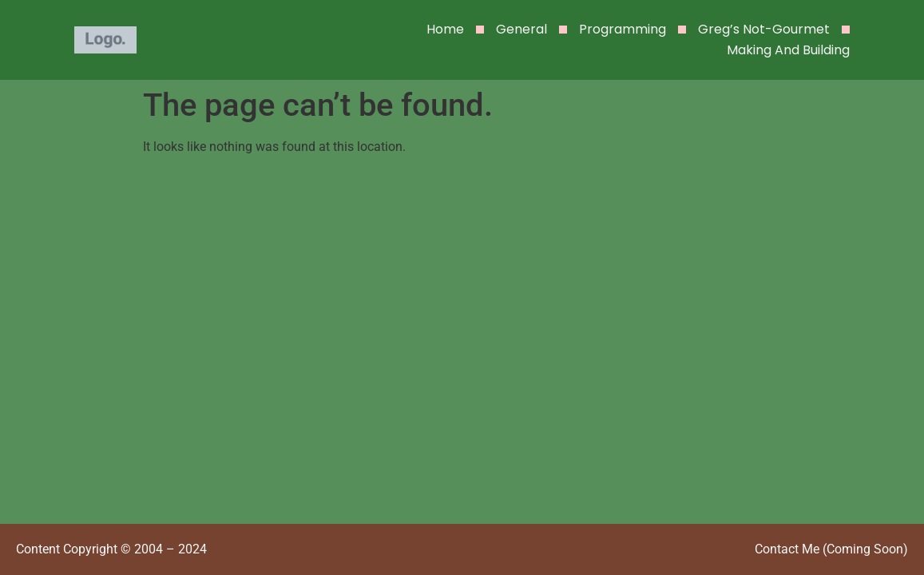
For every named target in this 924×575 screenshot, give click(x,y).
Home (445, 29)
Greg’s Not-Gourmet (764, 29)
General (521, 29)
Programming (623, 29)
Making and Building (788, 50)
